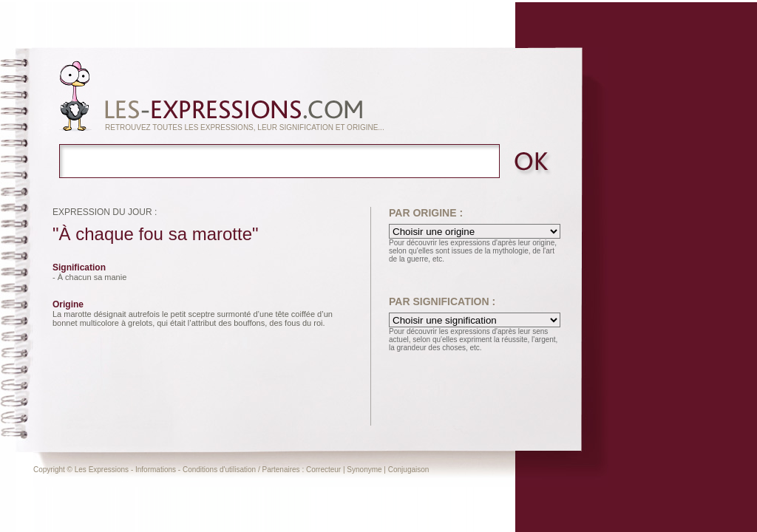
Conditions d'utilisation (219, 470)
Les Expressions (102, 470)
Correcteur (323, 470)
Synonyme (364, 470)
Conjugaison (409, 470)
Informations (156, 470)
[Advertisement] (668, 267)
